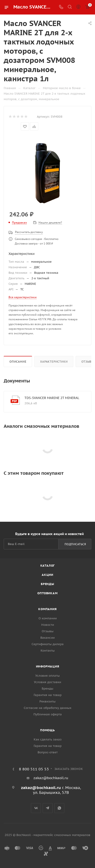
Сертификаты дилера (48, 644)
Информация (48, 666)
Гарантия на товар (48, 695)
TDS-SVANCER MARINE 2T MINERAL (52, 398)
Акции (47, 575)
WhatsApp (59, 808)
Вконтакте (36, 808)
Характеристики (54, 362)
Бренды (47, 584)
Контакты (48, 651)
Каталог (48, 566)
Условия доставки (47, 682)
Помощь (47, 730)
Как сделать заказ (48, 739)
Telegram (48, 808)
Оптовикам (47, 593)
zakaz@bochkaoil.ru (51, 778)
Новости (48, 625)
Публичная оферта (48, 714)
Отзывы (48, 631)
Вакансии (47, 638)
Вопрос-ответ (48, 752)
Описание (18, 362)
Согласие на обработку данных (48, 708)
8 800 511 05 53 (34, 769)
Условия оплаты (47, 676)
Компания (47, 609)
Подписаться (75, 544)
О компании (48, 618)
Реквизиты (47, 701)
